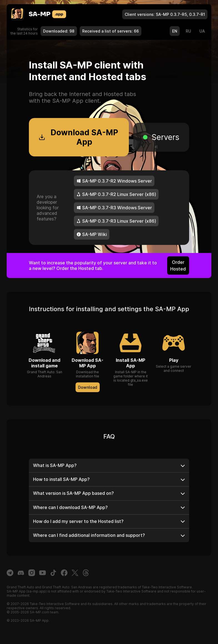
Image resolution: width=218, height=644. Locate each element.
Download (88, 387)
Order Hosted (178, 266)
